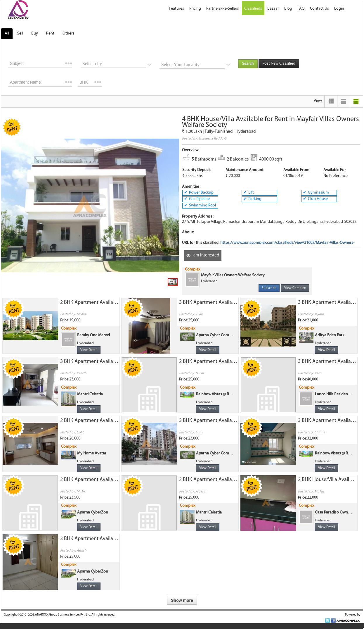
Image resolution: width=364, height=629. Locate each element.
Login (339, 9)
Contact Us (319, 9)
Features (176, 9)
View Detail (89, 350)
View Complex (295, 288)
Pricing (195, 9)
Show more (182, 600)
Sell (20, 33)
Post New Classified (279, 64)
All (7, 33)
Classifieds (253, 9)
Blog (288, 9)
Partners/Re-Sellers (223, 9)
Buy (35, 33)
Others (69, 33)
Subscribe (269, 288)
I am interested (203, 255)
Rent (50, 33)
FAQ (301, 9)
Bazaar (273, 9)
